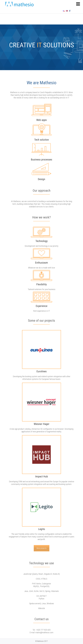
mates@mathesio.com (44, 632)
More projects (42, 548)
